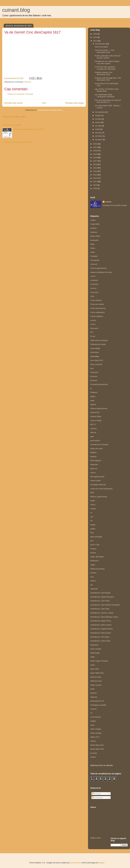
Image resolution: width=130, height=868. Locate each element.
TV (91, 713)
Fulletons (94, 392)
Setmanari (94, 645)
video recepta (96, 729)
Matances (94, 465)
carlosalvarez (75, 863)
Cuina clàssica (96, 300)
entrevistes (95, 352)
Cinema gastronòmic (98, 268)
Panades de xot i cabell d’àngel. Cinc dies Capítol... (107, 62)
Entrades (97, 794)
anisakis (94, 228)
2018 (95, 158)
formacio (94, 376)
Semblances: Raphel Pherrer (102, 629)
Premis (93, 553)
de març (99, 133)
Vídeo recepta (96, 733)
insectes (94, 429)
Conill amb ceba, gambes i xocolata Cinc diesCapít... (106, 68)
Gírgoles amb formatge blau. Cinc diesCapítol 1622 (108, 79)
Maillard (93, 452)
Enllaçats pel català (98, 344)
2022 (95, 144)
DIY (92, 332)
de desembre (101, 44)
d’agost (98, 115)
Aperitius (94, 232)
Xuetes (93, 757)
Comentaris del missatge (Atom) (50, 110)
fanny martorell (96, 364)
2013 (95, 175)
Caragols (94, 256)
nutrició (93, 509)
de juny (98, 122)
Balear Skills (95, 236)
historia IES (95, 412)
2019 (95, 154)
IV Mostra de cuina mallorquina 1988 (17, 142)
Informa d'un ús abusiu (102, 765)
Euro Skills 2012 (97, 360)
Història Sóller (96, 416)
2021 (95, 147)
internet (93, 432)
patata (93, 529)
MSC (92, 493)
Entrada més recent (14, 103)
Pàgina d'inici (95, 838)
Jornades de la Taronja (99, 444)
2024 (95, 37)
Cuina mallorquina (97, 312)
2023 (95, 41)
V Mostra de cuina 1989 (14, 117)
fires (92, 368)
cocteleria (94, 280)
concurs (93, 288)
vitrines (93, 741)
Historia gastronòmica (99, 408)
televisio (94, 693)
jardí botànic (95, 441)
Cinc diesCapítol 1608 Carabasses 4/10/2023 (105, 96)
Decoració (94, 328)
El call (93, 336)
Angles (93, 220)
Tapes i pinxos (96, 685)
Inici (44, 103)
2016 (95, 164)
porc (92, 541)
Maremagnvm (96, 460)
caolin (93, 252)
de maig (99, 126)
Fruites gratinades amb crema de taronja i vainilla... (108, 57)
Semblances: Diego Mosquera (102, 597)
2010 (95, 185)
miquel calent (96, 481)
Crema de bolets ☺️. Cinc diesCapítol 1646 (105, 51)
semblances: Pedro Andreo (101, 625)
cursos (93, 324)
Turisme (93, 709)
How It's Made (96, 421)
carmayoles (95, 260)
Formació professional (99, 384)
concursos (94, 292)
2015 (95, 168)
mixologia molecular (98, 485)
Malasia (93, 457)
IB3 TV (93, 424)
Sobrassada (95, 653)
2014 (95, 171)
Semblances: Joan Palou (100, 601)
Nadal (93, 501)
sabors (93, 581)
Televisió (27, 82)
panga (93, 525)
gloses (93, 396)
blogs (92, 244)
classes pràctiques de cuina (101, 272)
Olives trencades (101, 47)
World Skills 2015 (97, 749)
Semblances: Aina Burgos (100, 593)
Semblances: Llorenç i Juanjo (102, 613)
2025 (95, 34)
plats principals (96, 537)
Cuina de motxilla (97, 304)
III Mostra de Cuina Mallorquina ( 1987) (29, 129)
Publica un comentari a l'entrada (20, 94)
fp (91, 388)
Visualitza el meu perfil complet (115, 205)
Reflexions (94, 561)
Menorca (94, 469)
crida (92, 296)
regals (93, 565)
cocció (93, 276)
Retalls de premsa (97, 569)
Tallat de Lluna (96, 681)
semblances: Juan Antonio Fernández (105, 605)
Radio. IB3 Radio (97, 557)
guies (92, 400)
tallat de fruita (96, 677)
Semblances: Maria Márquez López (104, 617)
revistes (93, 573)
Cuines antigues (97, 316)
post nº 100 (95, 545)
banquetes (94, 240)
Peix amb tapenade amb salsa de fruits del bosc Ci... (108, 101)
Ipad (92, 437)
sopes (93, 665)
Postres (93, 549)
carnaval (94, 264)
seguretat (94, 589)
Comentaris (97, 798)
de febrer (99, 136)
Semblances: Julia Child (100, 609)
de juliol (98, 119)
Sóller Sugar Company (99, 661)
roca (92, 577)
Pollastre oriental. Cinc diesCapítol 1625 (103, 73)
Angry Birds (95, 224)
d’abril (98, 129)
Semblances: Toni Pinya (100, 637)
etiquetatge (95, 356)
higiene (93, 404)
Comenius (94, 284)
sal (91, 585)
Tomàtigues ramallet (98, 705)
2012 (95, 178)
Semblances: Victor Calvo (100, 641)
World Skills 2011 (97, 745)
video (92, 725)
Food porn (94, 372)
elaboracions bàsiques (99, 340)
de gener (99, 140)
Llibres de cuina (96, 449)
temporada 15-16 (97, 701)
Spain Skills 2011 (97, 673)
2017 (95, 161)
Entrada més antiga (75, 103)
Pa (91, 521)
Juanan (108, 202)
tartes (93, 689)
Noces (93, 505)
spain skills (95, 669)
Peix (92, 533)
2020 (95, 151)
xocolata (94, 753)
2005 (95, 188)
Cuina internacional (98, 308)
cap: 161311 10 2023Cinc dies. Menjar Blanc (107, 90)
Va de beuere (96, 717)
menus (93, 473)
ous (92, 517)
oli (91, 513)
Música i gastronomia (99, 497)
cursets (93, 320)
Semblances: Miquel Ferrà (101, 621)
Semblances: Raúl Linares (101, 633)
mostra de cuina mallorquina (101, 489)
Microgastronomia (97, 477)
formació (94, 380)
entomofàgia (95, 348)
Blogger (101, 863)
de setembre (100, 112)
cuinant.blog (16, 10)
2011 (95, 182)
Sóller (93, 657)
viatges (93, 721)
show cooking (96, 649)
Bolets (93, 248)
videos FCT (95, 737)
